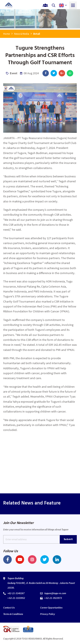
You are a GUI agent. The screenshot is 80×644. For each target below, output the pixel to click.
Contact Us (9, 608)
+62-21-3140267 (16, 593)
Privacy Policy (48, 614)
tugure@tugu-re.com (55, 593)
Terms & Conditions (13, 614)
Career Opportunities (51, 608)
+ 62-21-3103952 (16, 598)
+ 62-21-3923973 (53, 598)
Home (7, 34)
